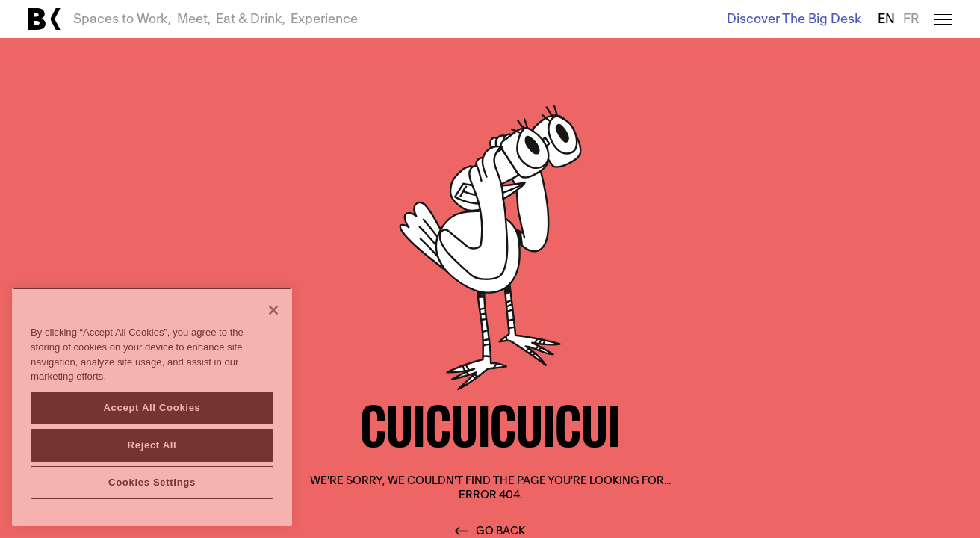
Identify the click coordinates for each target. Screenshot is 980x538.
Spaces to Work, (122, 19)
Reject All (152, 445)
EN (886, 19)
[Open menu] (943, 19)
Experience (324, 19)
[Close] (273, 310)
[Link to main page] (44, 19)
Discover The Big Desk (794, 19)
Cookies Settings (152, 482)
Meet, (194, 19)
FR (911, 19)
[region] (152, 407)
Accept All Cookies (152, 408)
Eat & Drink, (251, 19)
